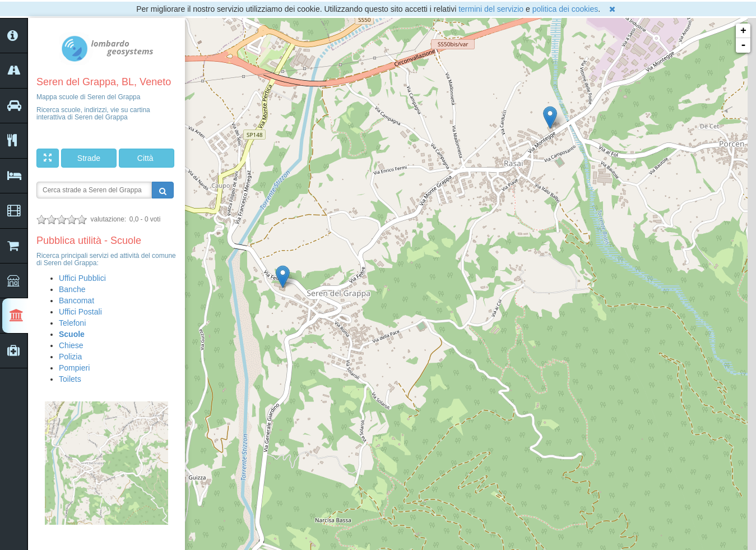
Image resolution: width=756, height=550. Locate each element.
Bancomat (76, 301)
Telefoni (72, 323)
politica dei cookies (565, 9)
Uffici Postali (80, 312)
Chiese (71, 345)
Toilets (70, 379)
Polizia (70, 357)
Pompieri (74, 368)
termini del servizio (491, 9)
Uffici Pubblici (82, 278)
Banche (72, 289)
